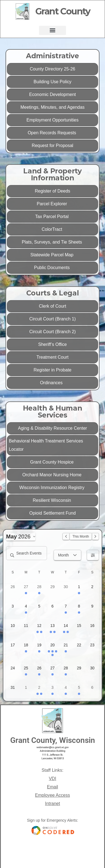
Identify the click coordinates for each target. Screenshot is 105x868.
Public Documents (52, 268)
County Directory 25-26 (53, 69)
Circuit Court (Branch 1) (53, 319)
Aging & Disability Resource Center (53, 428)
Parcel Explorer (53, 204)
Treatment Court (53, 357)
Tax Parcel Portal (52, 217)
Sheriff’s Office (52, 344)
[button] (52, 30)
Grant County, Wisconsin (53, 740)
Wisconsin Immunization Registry (53, 488)
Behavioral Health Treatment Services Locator (46, 445)
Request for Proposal (53, 145)
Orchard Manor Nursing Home (53, 475)
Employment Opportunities (53, 120)
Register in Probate (53, 370)
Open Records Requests (53, 133)
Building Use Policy (53, 82)
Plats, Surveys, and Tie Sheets (53, 242)
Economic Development (53, 94)
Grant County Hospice (53, 462)
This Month (81, 537)
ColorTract (53, 229)
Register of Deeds (53, 191)
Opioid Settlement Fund (53, 513)
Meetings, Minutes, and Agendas (53, 107)
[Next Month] (95, 537)
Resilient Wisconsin (52, 500)
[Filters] (93, 555)
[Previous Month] (66, 537)
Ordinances (53, 383)
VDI (53, 779)
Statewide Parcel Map (53, 255)
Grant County (63, 11)
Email (53, 787)
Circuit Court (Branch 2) (53, 332)
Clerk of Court (53, 306)
